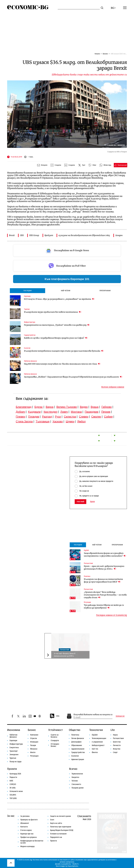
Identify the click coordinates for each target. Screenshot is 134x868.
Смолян (96, 417)
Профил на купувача (29, 837)
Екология (27, 348)
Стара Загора (24, 421)
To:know (75, 781)
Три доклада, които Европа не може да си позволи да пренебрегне (104, 606)
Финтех (95, 752)
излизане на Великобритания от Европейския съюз (84, 235)
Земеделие (14, 755)
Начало (97, 54)
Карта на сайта (56, 823)
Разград (47, 417)
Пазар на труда (16, 762)
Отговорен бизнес (55, 745)
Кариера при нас (27, 834)
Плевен (20, 417)
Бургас (39, 407)
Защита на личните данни (61, 816)
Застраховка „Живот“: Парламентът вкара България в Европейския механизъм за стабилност (73, 377)
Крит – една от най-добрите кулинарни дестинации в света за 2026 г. (104, 567)
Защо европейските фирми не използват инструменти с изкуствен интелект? (105, 555)
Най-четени (66, 291)
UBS (22, 235)
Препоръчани (105, 291)
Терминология (77, 774)
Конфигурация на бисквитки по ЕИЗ (32, 842)
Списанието (76, 784)
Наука (115, 735)
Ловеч (64, 412)
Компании (34, 735)
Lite (113, 730)
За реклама (25, 816)
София (108, 417)
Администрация (78, 759)
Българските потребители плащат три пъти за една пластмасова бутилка (64, 351)
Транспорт (14, 751)
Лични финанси (78, 738)
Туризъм (27, 309)
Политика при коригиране (61, 827)
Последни (28, 291)
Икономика (14, 730)
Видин (84, 407)
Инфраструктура (30, 322)
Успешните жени (16, 791)
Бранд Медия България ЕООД (62, 830)
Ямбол (81, 421)
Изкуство (117, 749)
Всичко (73, 769)
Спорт (115, 752)
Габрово (107, 407)
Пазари (33, 745)
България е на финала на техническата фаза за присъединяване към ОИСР (103, 580)
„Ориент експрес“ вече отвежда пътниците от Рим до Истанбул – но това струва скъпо (105, 595)
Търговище (43, 421)
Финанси (34, 749)
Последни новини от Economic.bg (111, 615)
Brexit (12, 235)
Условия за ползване (58, 834)
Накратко (75, 777)
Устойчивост (55, 730)
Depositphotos (73, 866)
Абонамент (25, 823)
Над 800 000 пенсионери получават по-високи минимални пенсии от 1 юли (62, 364)
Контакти (24, 827)
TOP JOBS (13, 798)
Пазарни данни (78, 788)
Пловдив (34, 417)
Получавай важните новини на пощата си (93, 715)
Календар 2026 (15, 774)
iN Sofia (13, 788)
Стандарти (55, 741)
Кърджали (34, 412)
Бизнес (105, 54)
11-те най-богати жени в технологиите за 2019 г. (65, 655)
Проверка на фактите (29, 820)
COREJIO (13, 784)
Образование (77, 745)
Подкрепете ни (56, 837)
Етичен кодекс (26, 830)
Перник (106, 412)
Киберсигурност (98, 745)
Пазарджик (91, 412)
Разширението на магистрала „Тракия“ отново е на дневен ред (57, 325)
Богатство (117, 742)
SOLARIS (13, 795)
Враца (95, 407)
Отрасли (34, 738)
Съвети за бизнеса (55, 736)
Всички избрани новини (113, 387)
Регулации (87, 602)
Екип (52, 820)
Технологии (96, 730)
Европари (27, 296)
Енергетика (14, 748)
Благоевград (24, 407)
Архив (92, 502)
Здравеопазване (78, 749)
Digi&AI (86, 550)
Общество (75, 730)
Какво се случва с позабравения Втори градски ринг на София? (56, 338)
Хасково (58, 421)
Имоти (33, 752)
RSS (54, 716)
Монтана (76, 412)
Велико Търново (67, 407)
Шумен (70, 421)
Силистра (70, 417)
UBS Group (34, 235)
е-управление (97, 742)
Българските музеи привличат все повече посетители (53, 312)
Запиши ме (120, 716)
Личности (117, 745)
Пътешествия (88, 563)
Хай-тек (95, 749)
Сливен (84, 417)
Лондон (119, 235)
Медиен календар (27, 846)
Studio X (75, 864)
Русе (58, 417)
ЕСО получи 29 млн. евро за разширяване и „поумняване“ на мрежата (59, 299)
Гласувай (80, 502)
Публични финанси (30, 361)
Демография (76, 742)
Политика (87, 576)
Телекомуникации (99, 738)
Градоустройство (30, 335)
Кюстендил (51, 412)
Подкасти (13, 777)
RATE (11, 781)
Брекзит (49, 235)
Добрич (20, 412)
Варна (50, 407)
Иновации (34, 742)
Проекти (12, 769)
